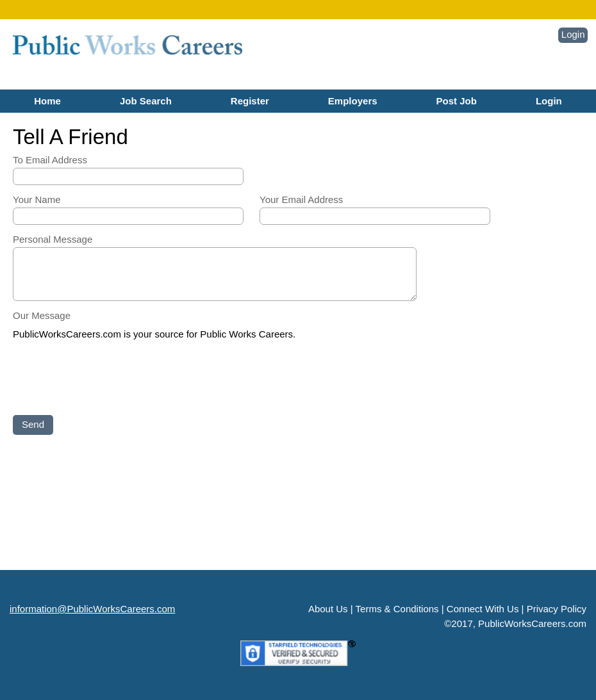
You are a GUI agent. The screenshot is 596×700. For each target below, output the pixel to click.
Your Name (37, 199)
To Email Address (50, 160)
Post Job (457, 101)
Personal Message (53, 239)
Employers (353, 101)
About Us (328, 609)
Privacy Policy (557, 609)
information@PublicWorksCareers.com (92, 609)
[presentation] (110, 378)
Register (250, 101)
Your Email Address (301, 199)
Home (47, 101)
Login (573, 34)
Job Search (146, 101)
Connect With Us (483, 609)
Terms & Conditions (397, 609)
